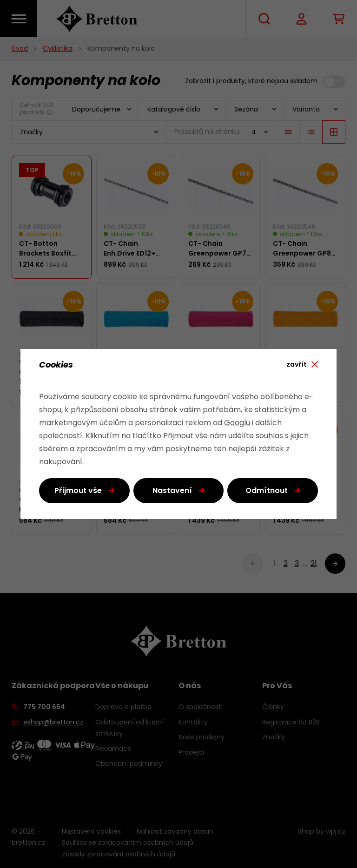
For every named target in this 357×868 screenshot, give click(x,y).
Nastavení (172, 491)
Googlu (237, 423)
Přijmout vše (78, 491)
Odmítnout (267, 491)
